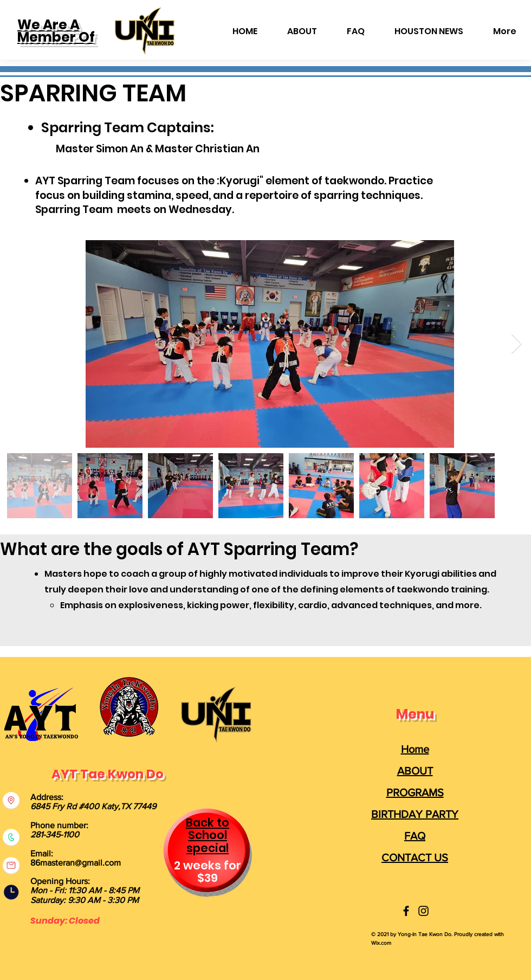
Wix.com (381, 943)
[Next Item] (517, 344)
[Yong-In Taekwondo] (406, 911)
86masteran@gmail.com (76, 863)
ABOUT (415, 771)
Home (415, 749)
